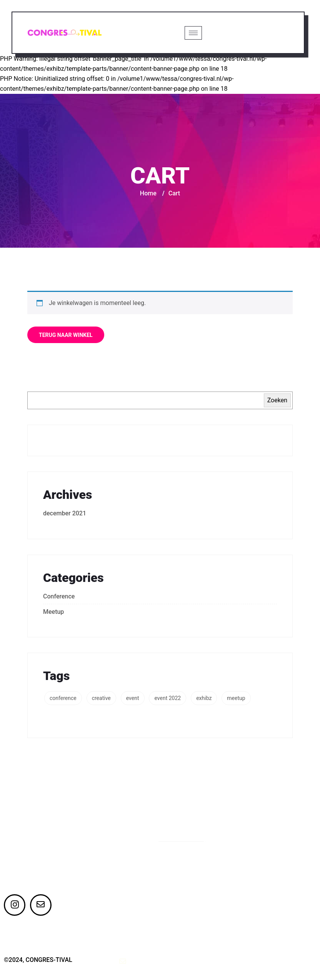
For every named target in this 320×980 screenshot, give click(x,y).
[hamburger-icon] (193, 33)
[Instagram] (15, 906)
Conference (59, 597)
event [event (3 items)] (133, 699)
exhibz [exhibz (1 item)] (204, 699)
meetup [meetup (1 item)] (236, 699)
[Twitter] (41, 906)
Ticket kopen (252, 33)
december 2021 (65, 514)
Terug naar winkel (66, 336)
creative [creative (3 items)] (101, 699)
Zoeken (277, 401)
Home (148, 194)
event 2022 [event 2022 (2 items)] (167, 699)
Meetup (53, 612)
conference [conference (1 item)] (63, 699)
